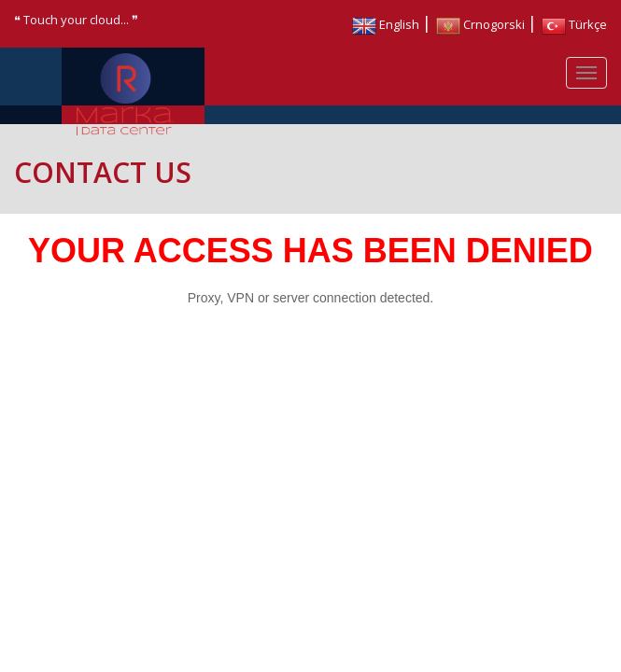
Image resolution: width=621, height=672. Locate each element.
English (386, 24)
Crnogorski (480, 24)
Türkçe (574, 24)
